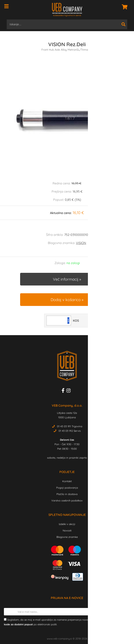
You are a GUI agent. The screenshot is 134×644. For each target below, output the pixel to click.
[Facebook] (64, 391)
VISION (81, 243)
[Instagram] (69, 391)
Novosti (67, 530)
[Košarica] (123, 7)
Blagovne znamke (67, 537)
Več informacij (66, 279)
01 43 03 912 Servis (70, 431)
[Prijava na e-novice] (126, 612)
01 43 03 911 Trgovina (70, 426)
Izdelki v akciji (67, 524)
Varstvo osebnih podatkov (67, 500)
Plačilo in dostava (67, 494)
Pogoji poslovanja (67, 488)
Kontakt (67, 481)
